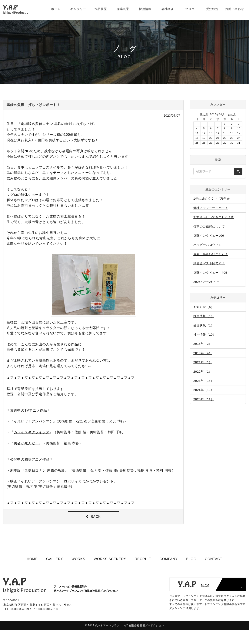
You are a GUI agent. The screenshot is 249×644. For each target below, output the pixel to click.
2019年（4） (203, 353)
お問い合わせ (235, 9)
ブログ (190, 9)
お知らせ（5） (204, 307)
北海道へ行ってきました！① (214, 217)
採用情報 (145, 9)
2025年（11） (204, 399)
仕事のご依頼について (209, 226)
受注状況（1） (204, 325)
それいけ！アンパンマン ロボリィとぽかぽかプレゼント (67, 481)
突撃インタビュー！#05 (210, 273)
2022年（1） (203, 372)
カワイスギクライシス (32, 432)
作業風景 (123, 9)
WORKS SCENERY (110, 559)
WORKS (78, 559)
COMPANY (169, 559)
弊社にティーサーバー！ (211, 208)
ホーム (56, 9)
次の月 (232, 114)
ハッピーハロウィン (208, 245)
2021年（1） (203, 362)
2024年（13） (204, 390)
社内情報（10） (205, 335)
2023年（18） (204, 381)
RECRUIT (143, 559)
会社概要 (168, 9)
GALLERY (55, 559)
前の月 (204, 114)
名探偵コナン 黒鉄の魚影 (45, 470)
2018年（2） (203, 344)
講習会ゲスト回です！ (209, 263)
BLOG (191, 559)
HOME (32, 559)
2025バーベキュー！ (208, 282)
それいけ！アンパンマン (34, 421)
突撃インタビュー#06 (209, 236)
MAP (69, 605)
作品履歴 (101, 9)
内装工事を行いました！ (211, 254)
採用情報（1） (204, 316)
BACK (93, 517)
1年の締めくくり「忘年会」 (213, 199)
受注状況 (212, 9)
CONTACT (214, 559)
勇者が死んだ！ (26, 443)
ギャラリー (78, 9)
